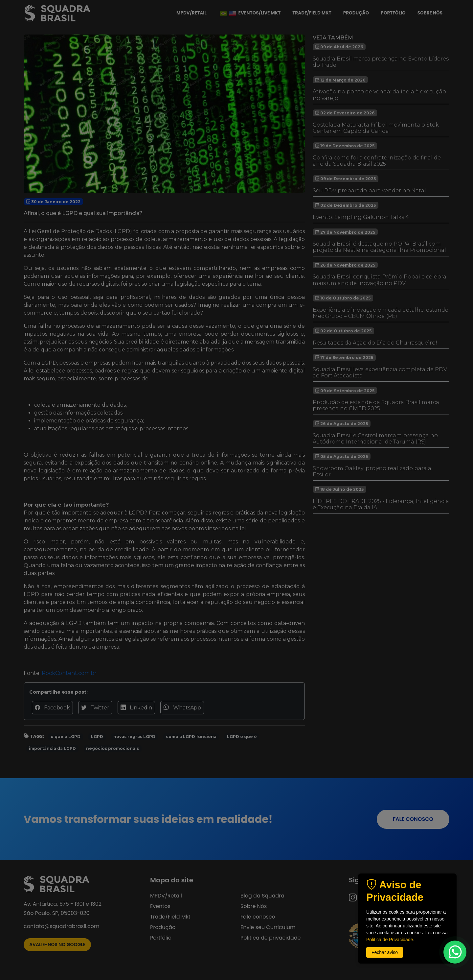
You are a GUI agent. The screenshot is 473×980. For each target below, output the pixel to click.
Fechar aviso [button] (385, 952)
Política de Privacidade (390, 940)
